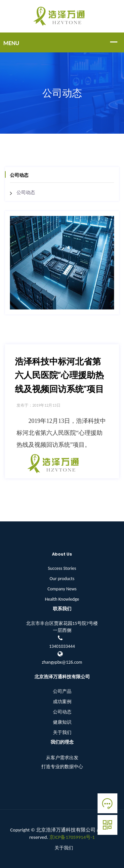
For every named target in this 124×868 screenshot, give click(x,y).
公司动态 (26, 193)
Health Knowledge (62, 599)
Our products (62, 579)
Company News (62, 589)
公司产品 (62, 691)
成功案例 (62, 702)
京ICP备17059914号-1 (72, 837)
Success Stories (62, 568)
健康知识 (62, 722)
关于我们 (62, 733)
